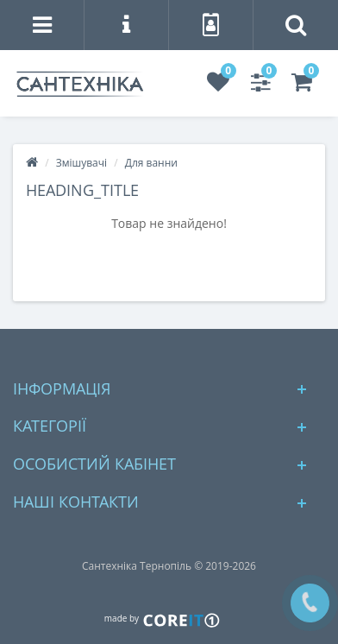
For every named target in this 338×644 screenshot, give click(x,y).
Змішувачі (81, 163)
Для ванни (151, 163)
